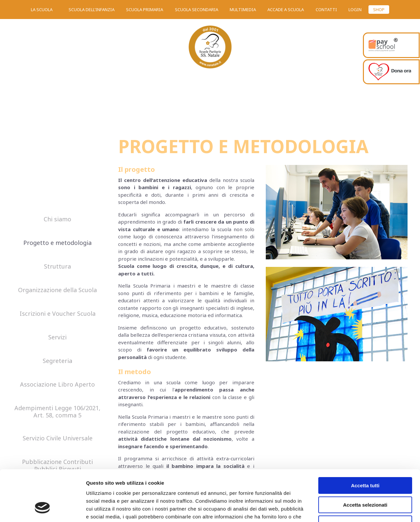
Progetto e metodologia (57, 243)
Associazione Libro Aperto (57, 385)
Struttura (57, 267)
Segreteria (57, 361)
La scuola (42, 10)
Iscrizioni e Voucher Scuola (58, 314)
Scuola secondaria (197, 10)
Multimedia (243, 10)
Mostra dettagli (345, 509)
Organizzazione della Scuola (57, 290)
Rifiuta (365, 480)
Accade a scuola (286, 10)
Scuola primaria (145, 10)
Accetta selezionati (365, 461)
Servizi (57, 337)
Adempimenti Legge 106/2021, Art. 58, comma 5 (57, 412)
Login (355, 10)
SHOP (379, 10)
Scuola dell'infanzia (92, 10)
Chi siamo (57, 219)
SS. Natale (210, 49)
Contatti (326, 10)
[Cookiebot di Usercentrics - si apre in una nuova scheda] (42, 509)
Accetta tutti (365, 442)
